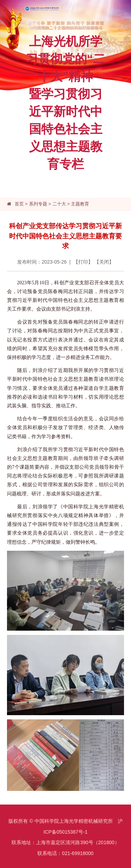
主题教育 (80, 204)
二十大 (59, 204)
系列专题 (38, 204)
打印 (83, 262)
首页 (19, 204)
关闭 (104, 262)
